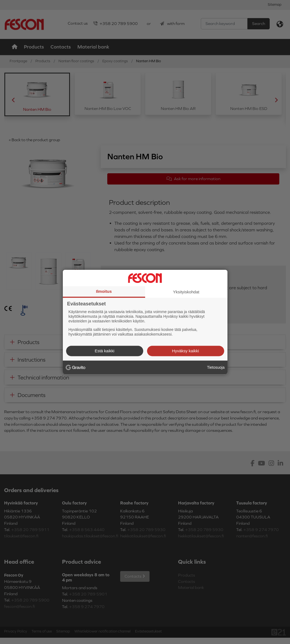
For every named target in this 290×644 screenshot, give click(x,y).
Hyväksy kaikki (185, 351)
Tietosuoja (216, 367)
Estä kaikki (105, 351)
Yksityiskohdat (186, 292)
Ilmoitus (104, 291)
